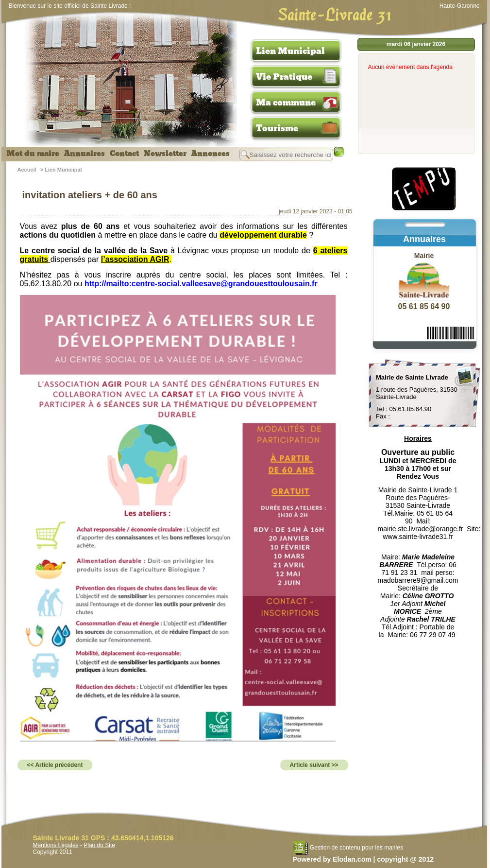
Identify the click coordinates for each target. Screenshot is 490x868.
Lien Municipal (290, 51)
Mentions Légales (56, 845)
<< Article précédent (55, 765)
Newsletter (165, 154)
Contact (124, 154)
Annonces (211, 154)
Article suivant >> (314, 765)
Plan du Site (99, 845)
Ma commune (286, 103)
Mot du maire (33, 154)
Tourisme (277, 128)
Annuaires (84, 154)
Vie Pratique (284, 77)
